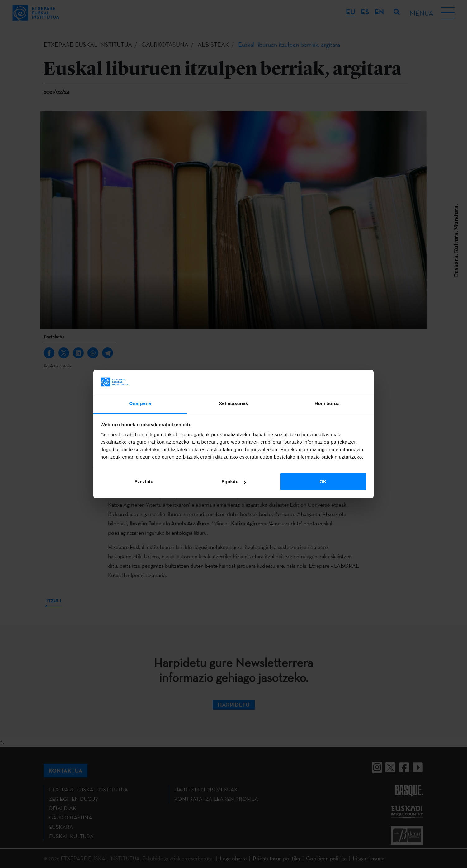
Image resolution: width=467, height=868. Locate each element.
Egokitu (234, 481)
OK (323, 481)
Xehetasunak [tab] (233, 403)
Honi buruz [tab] (327, 403)
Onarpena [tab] (140, 403)
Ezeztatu (144, 481)
